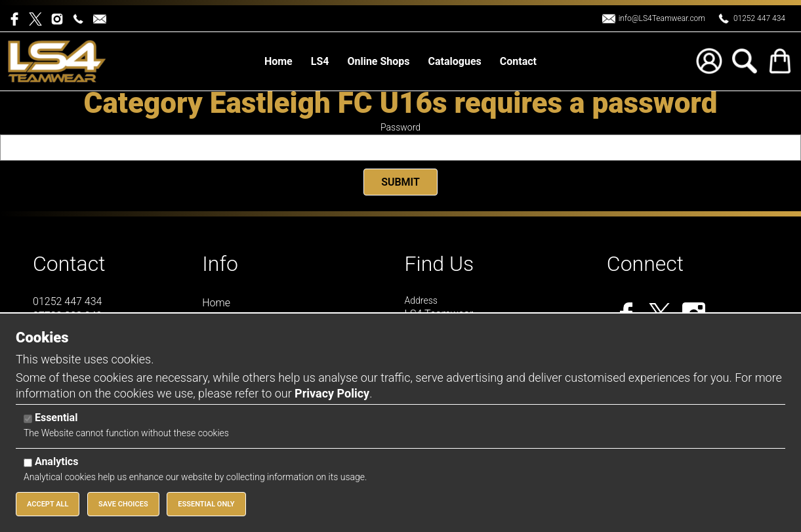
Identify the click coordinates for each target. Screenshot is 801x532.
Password (400, 127)
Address (421, 300)
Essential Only (206, 504)
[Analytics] (28, 463)
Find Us (440, 264)
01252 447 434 (759, 18)
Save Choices (123, 504)
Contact (69, 264)
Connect (645, 264)
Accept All (48, 504)
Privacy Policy (332, 393)
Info (220, 264)
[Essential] (28, 419)
